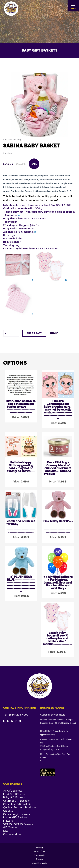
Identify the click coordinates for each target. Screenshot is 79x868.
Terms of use (39, 851)
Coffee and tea (12, 834)
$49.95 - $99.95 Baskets (18, 824)
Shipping (40, 859)
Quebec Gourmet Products (20, 807)
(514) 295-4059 (19, 715)
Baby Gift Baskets (14, 797)
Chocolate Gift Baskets (17, 804)
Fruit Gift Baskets (14, 794)
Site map (40, 848)
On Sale (8, 811)
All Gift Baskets (13, 791)
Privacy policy (39, 855)
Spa (5, 831)
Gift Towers (10, 827)
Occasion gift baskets (17, 814)
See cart (54, 333)
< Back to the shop (12, 140)
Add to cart (34, 333)
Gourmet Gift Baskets (16, 801)
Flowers (8, 821)
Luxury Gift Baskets (15, 817)
